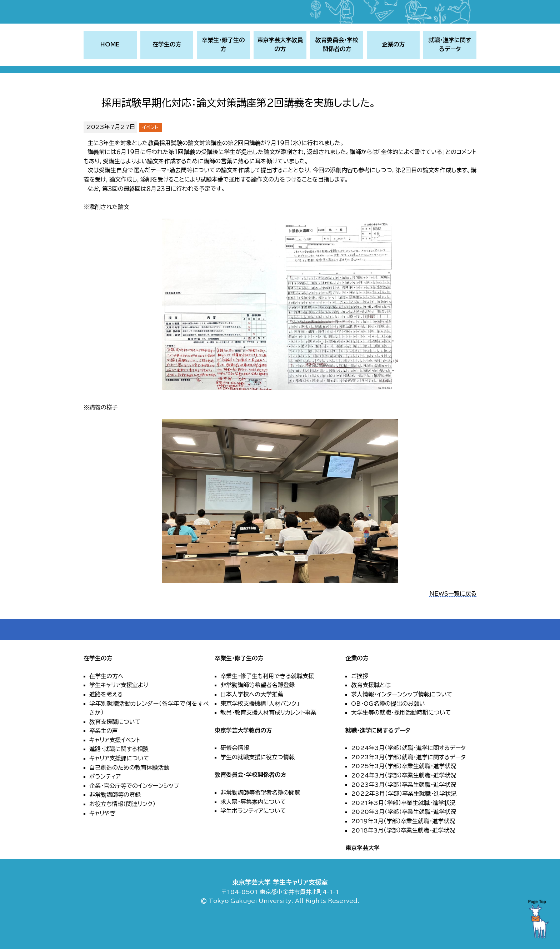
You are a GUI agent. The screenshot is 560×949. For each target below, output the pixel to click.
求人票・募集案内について (253, 827)
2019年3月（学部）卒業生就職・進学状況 (403, 846)
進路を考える (106, 720)
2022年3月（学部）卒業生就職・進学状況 (404, 819)
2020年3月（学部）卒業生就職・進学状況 (404, 837)
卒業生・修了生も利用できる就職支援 (267, 701)
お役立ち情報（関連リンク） (122, 829)
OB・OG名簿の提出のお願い (388, 729)
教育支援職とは (371, 710)
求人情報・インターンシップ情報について (402, 720)
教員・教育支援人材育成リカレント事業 (268, 738)
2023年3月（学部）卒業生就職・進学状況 (404, 810)
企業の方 (357, 684)
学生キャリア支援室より (119, 710)
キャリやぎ (102, 838)
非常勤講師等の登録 (115, 820)
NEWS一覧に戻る (453, 618)
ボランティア (105, 802)
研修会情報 (235, 773)
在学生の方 (98, 684)
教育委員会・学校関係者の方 (250, 800)
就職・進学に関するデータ (378, 755)
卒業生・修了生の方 (239, 684)
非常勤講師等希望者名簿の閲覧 (260, 818)
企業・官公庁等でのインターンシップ (134, 811)
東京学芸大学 (362, 873)
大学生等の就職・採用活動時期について (401, 738)
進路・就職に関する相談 (119, 774)
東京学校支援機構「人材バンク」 (260, 729)
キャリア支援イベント (115, 765)
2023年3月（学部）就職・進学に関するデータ (408, 782)
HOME (110, 70)
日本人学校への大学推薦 (252, 720)
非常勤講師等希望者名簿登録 (257, 710)
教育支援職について (115, 747)
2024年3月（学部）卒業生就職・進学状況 (404, 801)
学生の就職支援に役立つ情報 (257, 782)
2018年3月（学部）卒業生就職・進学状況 (403, 855)
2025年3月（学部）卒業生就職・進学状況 (404, 791)
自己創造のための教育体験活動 (129, 793)
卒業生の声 (104, 756)
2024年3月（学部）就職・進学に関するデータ (408, 773)
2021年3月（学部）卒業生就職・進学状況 (403, 828)
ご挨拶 (360, 701)
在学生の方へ (106, 701)
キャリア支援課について (119, 784)
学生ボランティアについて (253, 836)
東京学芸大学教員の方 (243, 755)
